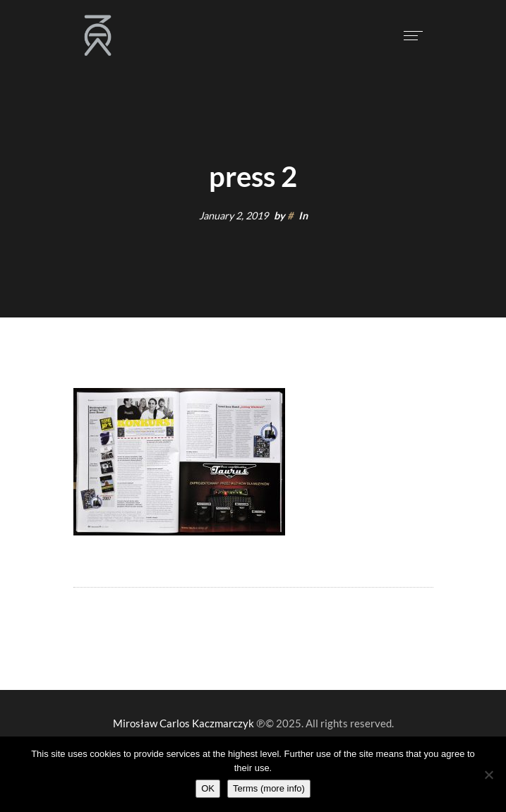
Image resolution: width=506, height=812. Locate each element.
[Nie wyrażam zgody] (488, 775)
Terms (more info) (269, 788)
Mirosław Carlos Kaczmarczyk (183, 723)
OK (208, 788)
